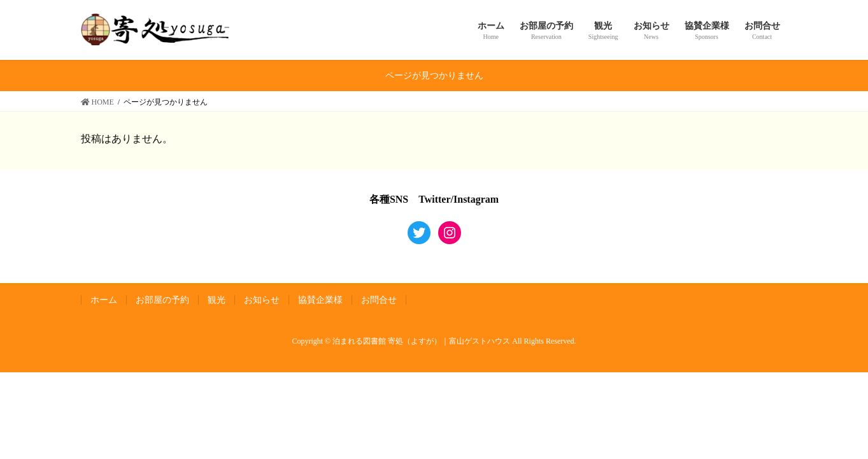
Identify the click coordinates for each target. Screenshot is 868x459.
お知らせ (262, 300)
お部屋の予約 (162, 300)
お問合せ (379, 300)
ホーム (104, 300)
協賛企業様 (320, 300)
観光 (217, 300)
